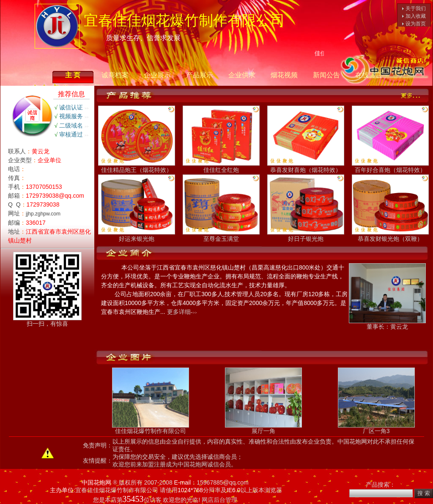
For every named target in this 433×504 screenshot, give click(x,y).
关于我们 (416, 8)
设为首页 (416, 24)
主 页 (73, 75)
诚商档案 (115, 75)
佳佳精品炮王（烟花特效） (137, 167)
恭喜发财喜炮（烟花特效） (306, 167)
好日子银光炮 (306, 236)
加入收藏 (416, 16)
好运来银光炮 (137, 236)
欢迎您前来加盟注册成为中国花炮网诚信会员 (172, 464)
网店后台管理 (219, 500)
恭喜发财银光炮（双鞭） (390, 236)
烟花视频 (284, 75)
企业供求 (242, 75)
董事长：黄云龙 (387, 324)
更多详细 (179, 312)
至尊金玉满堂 (221, 236)
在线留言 (369, 75)
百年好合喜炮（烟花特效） (390, 167)
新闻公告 (326, 75)
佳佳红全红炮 (221, 167)
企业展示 (157, 75)
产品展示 (200, 75)
